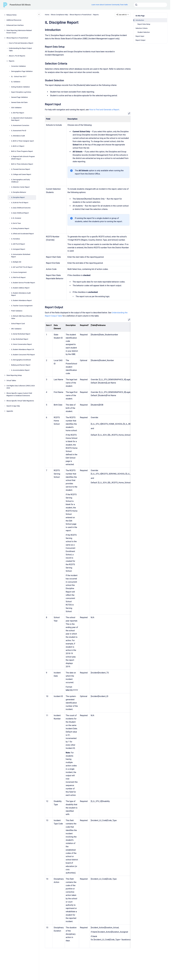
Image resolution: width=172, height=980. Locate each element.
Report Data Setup (144, 24)
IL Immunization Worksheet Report (21, 256)
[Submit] (136, 5)
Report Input (140, 36)
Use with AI (123, 15)
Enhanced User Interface (15, 25)
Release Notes (12, 15)
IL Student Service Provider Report (23, 283)
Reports (12, 61)
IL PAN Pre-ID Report (18, 277)
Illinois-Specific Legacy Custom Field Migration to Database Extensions (19, 394)
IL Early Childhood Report (20, 213)
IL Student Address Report (20, 288)
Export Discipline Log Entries (21, 92)
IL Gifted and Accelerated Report (23, 234)
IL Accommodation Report (20, 370)
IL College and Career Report (21, 174)
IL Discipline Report (18, 197)
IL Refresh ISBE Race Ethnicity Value (22, 317)
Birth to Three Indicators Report (22, 164)
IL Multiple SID (16, 262)
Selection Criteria (142, 28)
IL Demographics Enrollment (21, 360)
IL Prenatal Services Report (21, 169)
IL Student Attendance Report (21, 300)
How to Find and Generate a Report (21, 43)
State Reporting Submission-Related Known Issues (19, 32)
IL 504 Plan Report (18, 113)
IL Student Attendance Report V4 (23, 349)
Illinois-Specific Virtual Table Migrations (20, 401)
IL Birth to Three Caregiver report (23, 141)
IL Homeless (16, 239)
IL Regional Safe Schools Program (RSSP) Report (23, 158)
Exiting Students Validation (21, 87)
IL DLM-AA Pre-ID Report (20, 203)
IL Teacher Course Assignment (22, 306)
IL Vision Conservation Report (22, 344)
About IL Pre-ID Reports (17, 56)
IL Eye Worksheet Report (20, 339)
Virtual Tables (11, 381)
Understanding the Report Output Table (20, 49)
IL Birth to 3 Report (18, 146)
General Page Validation (20, 97)
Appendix (10, 411)
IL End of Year (16, 223)
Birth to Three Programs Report (22, 151)
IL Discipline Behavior (19, 192)
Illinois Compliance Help (59, 15)
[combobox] (150, 5)
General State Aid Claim (19, 102)
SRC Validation (16, 329)
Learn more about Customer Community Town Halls (110, 5)
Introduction (140, 20)
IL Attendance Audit (18, 136)
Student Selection (144, 32)
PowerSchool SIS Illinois (20, 5)
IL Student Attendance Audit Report (21, 294)
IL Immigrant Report (18, 249)
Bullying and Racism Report (21, 365)
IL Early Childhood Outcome (21, 208)
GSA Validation (16, 108)
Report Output (140, 40)
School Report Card (18, 324)
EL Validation (16, 82)
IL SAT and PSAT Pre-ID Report (22, 267)
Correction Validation (19, 66)
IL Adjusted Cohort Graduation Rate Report (22, 119)
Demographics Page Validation (22, 71)
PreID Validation (17, 311)
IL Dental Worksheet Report (21, 334)
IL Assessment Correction (20, 125)
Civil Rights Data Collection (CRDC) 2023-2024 (21, 387)
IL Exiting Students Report (20, 228)
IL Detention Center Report (20, 187)
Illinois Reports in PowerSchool (17, 38)
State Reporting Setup (14, 375)
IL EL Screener (16, 218)
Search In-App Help (13, 406)
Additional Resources (14, 20)
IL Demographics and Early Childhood (21, 181)
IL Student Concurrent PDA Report (23, 355)
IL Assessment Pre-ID (19, 131)
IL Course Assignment (19, 272)
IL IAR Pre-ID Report (18, 244)
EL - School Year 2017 (19, 77)
